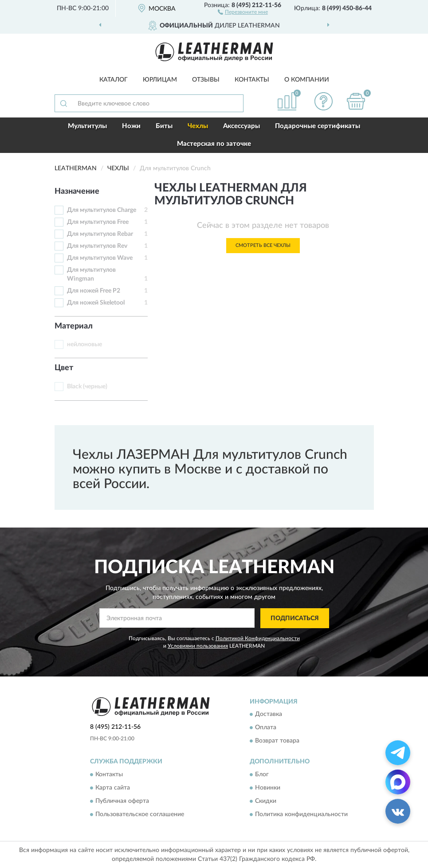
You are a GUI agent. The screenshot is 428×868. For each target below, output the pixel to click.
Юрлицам (160, 80)
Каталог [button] (114, 80)
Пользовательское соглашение (140, 814)
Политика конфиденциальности (301, 814)
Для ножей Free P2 (94, 291)
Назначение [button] (77, 192)
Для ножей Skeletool (96, 303)
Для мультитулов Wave (100, 258)
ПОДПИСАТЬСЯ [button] (295, 618)
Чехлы (198, 126)
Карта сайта (113, 788)
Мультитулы (87, 126)
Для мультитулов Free (98, 222)
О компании (307, 80)
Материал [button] (74, 326)
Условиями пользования (198, 646)
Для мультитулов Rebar (100, 234)
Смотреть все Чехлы (263, 245)
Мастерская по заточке (214, 144)
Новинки (268, 788)
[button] (243, 12)
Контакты (252, 80)
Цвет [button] (64, 368)
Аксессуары (241, 126)
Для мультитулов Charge (102, 210)
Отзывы (206, 80)
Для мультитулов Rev (97, 246)
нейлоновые (84, 344)
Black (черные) (87, 387)
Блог (262, 774)
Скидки (266, 801)
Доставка (269, 715)
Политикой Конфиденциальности (258, 638)
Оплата (266, 728)
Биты (164, 126)
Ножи (131, 126)
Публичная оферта (122, 801)
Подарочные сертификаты (318, 126)
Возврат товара (277, 741)
